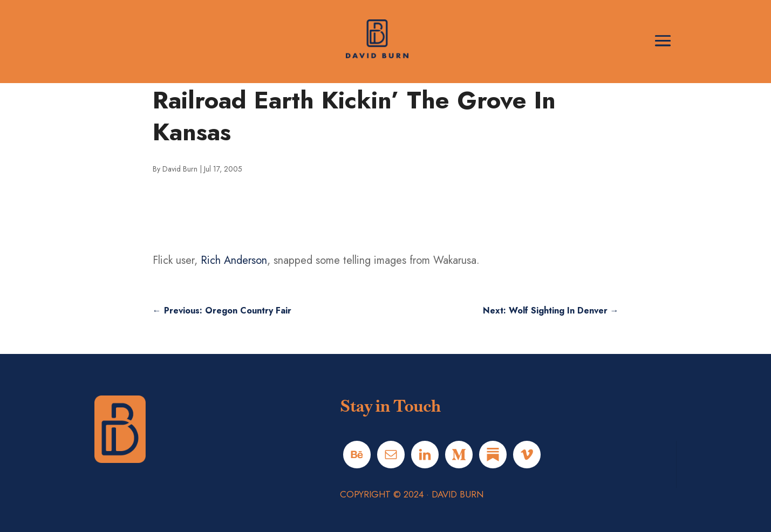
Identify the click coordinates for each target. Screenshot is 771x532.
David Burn (180, 169)
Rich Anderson (234, 260)
